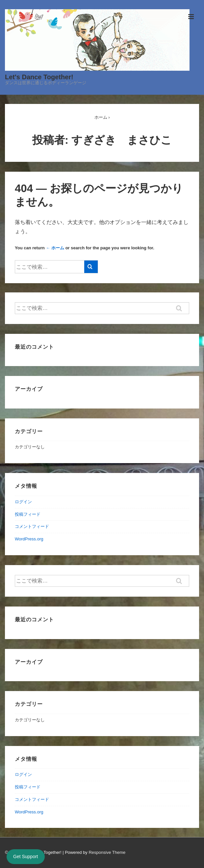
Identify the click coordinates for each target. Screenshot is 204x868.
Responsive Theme (107, 852)
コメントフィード (32, 526)
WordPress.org (29, 539)
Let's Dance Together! (39, 77)
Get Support (26, 856)
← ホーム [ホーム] (55, 248)
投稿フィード (28, 514)
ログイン (23, 502)
